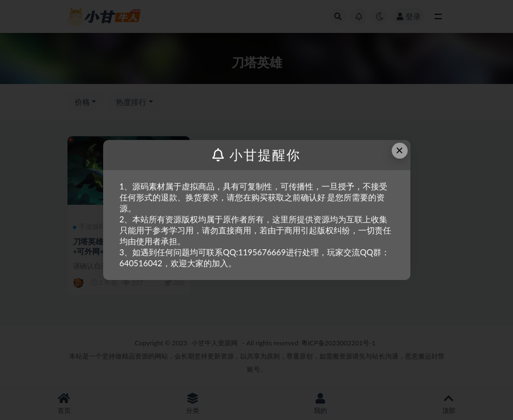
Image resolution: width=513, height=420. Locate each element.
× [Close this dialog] (399, 150)
